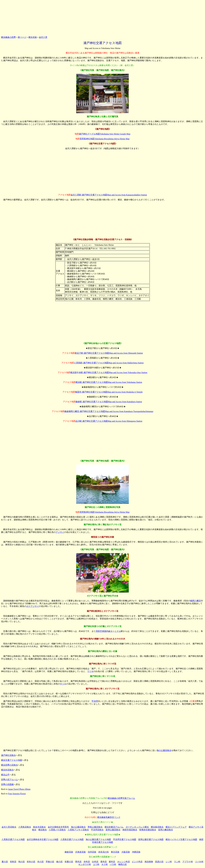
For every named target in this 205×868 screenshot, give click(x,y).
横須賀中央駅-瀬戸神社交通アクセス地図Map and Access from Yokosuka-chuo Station (109, 372)
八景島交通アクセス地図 (13, 839)
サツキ (63, 684)
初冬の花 (31, 862)
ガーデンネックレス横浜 (137, 827)
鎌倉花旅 (69, 852)
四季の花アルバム (9, 780)
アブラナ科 (188, 862)
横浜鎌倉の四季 (8, 37)
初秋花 (13, 862)
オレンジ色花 (124, 862)
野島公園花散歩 (95, 827)
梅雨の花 (122, 864)
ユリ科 (96, 864)
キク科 (105, 864)
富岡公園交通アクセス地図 (151, 839)
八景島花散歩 (25, 827)
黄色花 (104, 862)
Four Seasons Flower (17, 794)
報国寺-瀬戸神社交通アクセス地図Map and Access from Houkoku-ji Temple (109, 392)
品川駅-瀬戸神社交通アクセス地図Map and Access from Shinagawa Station (109, 421)
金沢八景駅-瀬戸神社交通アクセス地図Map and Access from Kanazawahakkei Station (109, 195)
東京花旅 (115, 852)
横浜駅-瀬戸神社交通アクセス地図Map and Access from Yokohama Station (109, 382)
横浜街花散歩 (7, 770)
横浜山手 (5, 775)
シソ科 (169, 862)
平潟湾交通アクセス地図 (125, 839)
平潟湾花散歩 (97, 830)
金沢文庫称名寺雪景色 (58, 827)
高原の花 (159, 862)
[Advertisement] (102, 17)
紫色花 (112, 862)
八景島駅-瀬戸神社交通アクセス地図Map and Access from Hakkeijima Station (109, 363)
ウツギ (90, 671)
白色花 (95, 862)
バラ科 (113, 864)
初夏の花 (69, 862)
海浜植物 (149, 862)
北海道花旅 (80, 852)
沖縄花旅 (136, 852)
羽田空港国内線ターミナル (108, 631)
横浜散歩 (43, 830)
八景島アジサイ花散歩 (78, 830)
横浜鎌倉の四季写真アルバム (121, 798)
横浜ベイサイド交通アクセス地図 (181, 839)
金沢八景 (43, 37)
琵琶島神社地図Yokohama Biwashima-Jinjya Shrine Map (105, 139)
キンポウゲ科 (85, 864)
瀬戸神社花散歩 (8, 755)
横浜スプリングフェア (176, 827)
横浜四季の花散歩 (9, 765)
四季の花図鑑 (7, 784)
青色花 (78, 862)
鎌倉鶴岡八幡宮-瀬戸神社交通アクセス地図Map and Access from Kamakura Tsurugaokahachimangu (109, 411)
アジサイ (60, 532)
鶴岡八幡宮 (196, 601)
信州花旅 (92, 852)
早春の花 (50, 862)
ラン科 (177, 862)
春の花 (59, 862)
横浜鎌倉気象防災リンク (109, 817)
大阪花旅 (126, 852)
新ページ (22, 37)
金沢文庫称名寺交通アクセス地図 (43, 839)
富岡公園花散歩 (113, 830)
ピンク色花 (137, 862)
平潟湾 (95, 701)
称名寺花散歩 (39, 827)
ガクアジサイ (33, 606)
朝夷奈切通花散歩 (148, 830)
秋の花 (22, 862)
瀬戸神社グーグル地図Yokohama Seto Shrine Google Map (105, 134)
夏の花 (5, 862)
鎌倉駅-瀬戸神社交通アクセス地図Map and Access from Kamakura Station (109, 402)
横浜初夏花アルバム (114, 827)
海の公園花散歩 (164, 750)
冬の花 (40, 862)
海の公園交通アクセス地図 (98, 839)
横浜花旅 (33, 37)
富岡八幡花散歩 (166, 830)
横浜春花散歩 (157, 827)
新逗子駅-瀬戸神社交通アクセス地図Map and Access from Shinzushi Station (109, 353)
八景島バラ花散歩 (57, 830)
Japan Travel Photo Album (19, 789)
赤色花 (87, 862)
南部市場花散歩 (130, 830)
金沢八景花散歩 (9, 827)
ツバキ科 (199, 862)
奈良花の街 (104, 852)
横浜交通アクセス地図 (12, 760)
